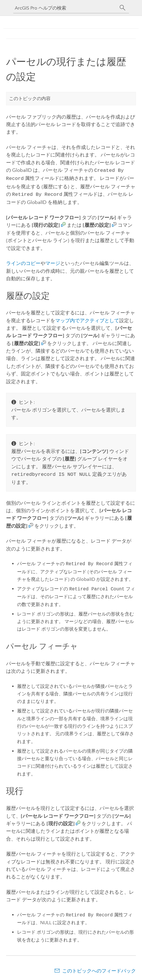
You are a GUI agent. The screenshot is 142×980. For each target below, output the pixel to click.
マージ (53, 261)
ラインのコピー (23, 261)
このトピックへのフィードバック (99, 968)
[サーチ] (123, 8)
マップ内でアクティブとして (87, 319)
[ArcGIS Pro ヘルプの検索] (65, 8)
